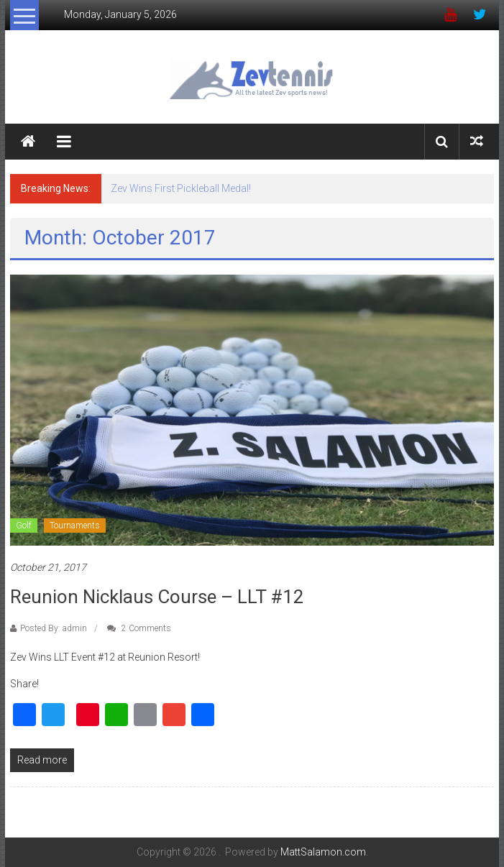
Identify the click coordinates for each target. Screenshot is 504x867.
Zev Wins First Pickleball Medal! (181, 188)
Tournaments (75, 526)
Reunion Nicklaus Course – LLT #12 (157, 597)
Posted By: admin (54, 628)
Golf (24, 526)
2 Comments (139, 628)
